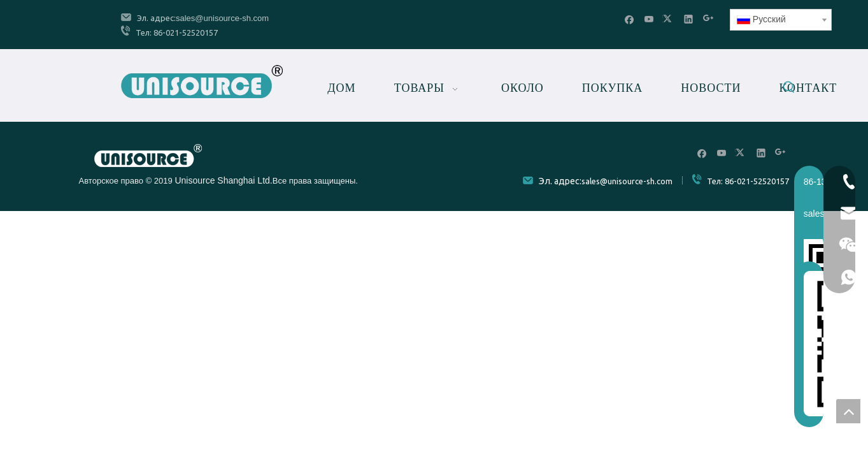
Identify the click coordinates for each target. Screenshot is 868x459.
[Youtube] (649, 19)
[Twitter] (669, 19)
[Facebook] (630, 19)
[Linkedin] (689, 19)
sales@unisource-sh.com (222, 18)
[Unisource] (148, 156)
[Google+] (708, 19)
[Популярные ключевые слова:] (789, 89)
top (848, 411)
